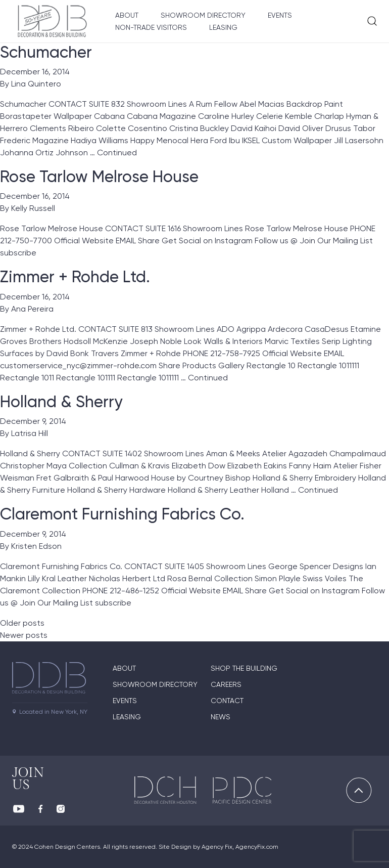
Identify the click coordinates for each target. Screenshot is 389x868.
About (127, 15)
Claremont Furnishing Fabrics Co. (122, 514)
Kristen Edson (36, 546)
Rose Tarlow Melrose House (99, 177)
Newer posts (24, 635)
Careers (226, 684)
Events (280, 15)
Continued (117, 153)
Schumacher (46, 52)
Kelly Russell (33, 208)
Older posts (22, 623)
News (221, 717)
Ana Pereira (32, 309)
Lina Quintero (36, 84)
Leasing (223, 27)
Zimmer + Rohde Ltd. (75, 277)
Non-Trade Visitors (151, 27)
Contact (227, 701)
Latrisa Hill (30, 433)
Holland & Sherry (61, 402)
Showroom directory (155, 684)
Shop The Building (244, 668)
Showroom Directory (203, 15)
